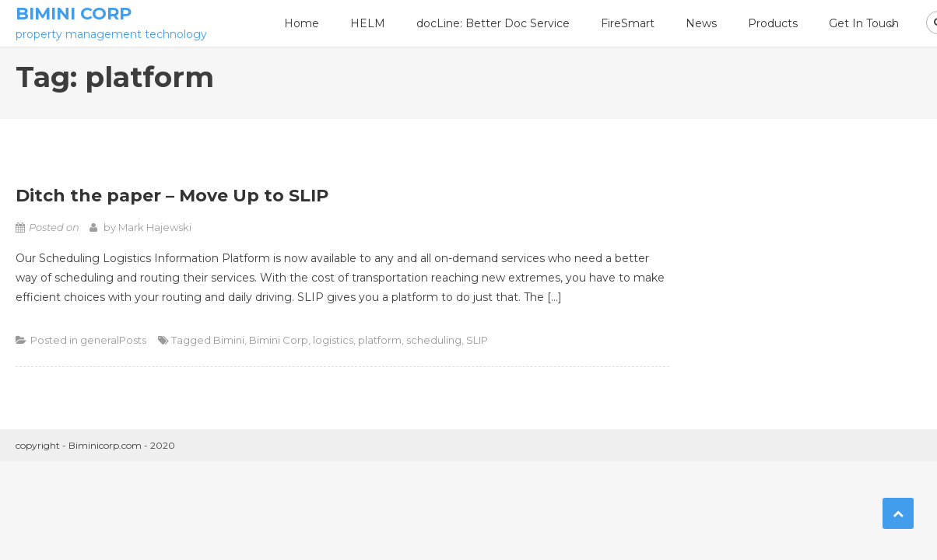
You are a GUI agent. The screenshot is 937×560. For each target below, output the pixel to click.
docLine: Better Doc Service (493, 23)
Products (773, 23)
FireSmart (628, 23)
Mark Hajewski (155, 227)
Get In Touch (864, 23)
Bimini (229, 340)
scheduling (434, 340)
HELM (368, 23)
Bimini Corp (74, 14)
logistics (333, 340)
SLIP (477, 340)
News (701, 23)
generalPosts (113, 340)
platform (380, 340)
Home (302, 23)
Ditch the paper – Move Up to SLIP (172, 196)
